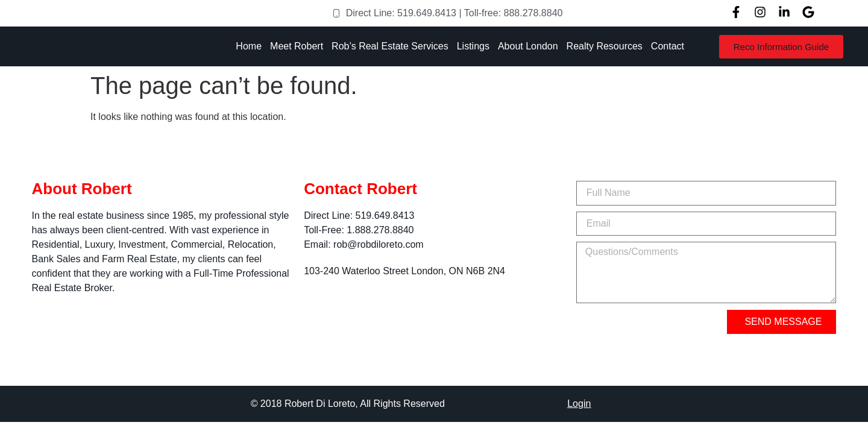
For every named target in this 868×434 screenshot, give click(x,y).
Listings (473, 46)
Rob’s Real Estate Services (390, 46)
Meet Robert (297, 46)
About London (528, 46)
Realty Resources (605, 46)
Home (249, 46)
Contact (668, 46)
